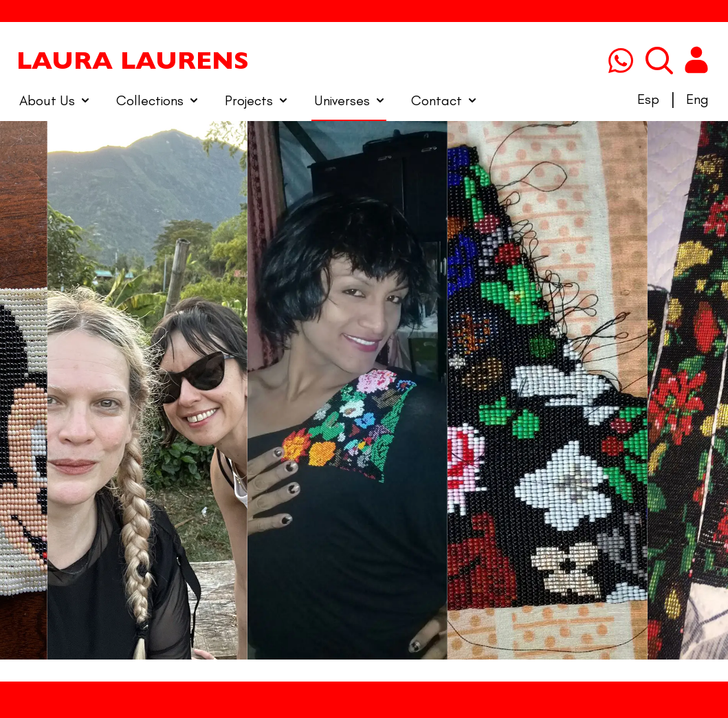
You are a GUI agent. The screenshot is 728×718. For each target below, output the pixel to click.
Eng (697, 99)
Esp (648, 99)
